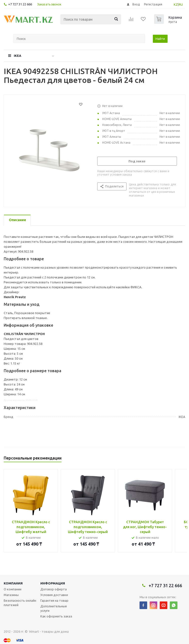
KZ (176, 4)
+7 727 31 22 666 (20, 4)
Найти (160, 39)
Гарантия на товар (54, 600)
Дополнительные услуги (54, 608)
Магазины (11, 595)
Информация (53, 583)
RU (181, 4)
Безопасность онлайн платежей (20, 603)
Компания (13, 583)
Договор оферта (54, 589)
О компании (13, 589)
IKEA (17, 56)
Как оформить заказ (56, 616)
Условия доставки (54, 595)
